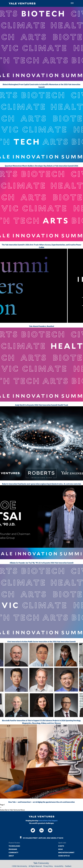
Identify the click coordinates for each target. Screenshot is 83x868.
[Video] (50, 830)
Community (13, 853)
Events (61, 846)
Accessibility (59, 866)
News (60, 849)
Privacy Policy (48, 866)
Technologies (14, 846)
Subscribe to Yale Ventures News (12, 810)
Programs (13, 849)
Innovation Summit (66, 853)
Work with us (64, 856)
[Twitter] (33, 830)
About (11, 856)
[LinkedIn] (41, 830)
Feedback (68, 866)
